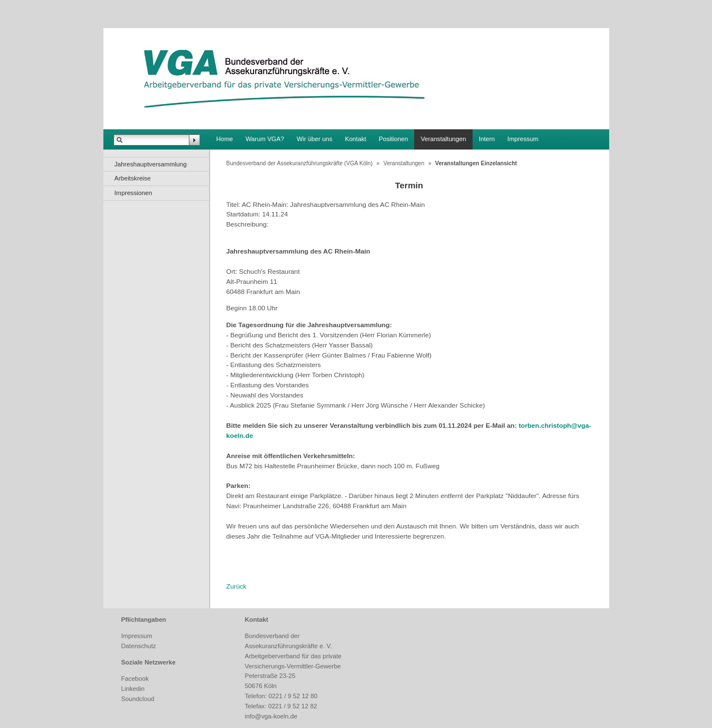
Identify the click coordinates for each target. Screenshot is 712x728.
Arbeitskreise (133, 178)
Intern (487, 139)
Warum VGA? (265, 139)
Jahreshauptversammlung (151, 164)
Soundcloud (138, 699)
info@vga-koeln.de (271, 716)
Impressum (523, 139)
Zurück (237, 586)
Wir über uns (314, 139)
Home (225, 139)
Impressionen (133, 193)
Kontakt (356, 139)
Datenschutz (139, 646)
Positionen (393, 139)
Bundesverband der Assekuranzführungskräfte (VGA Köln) (300, 163)
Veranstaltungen (444, 139)
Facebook (135, 679)
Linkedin (133, 689)
